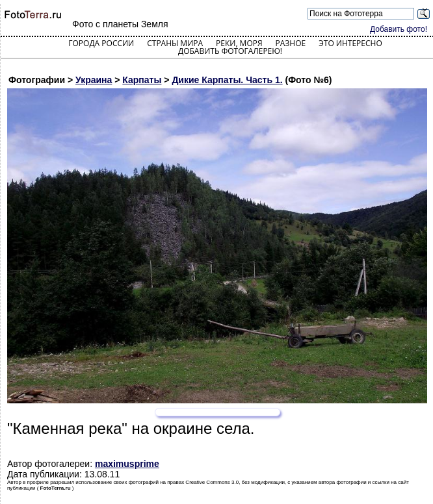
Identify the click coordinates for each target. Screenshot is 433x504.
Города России (101, 43)
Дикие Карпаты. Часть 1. (227, 80)
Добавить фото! (399, 29)
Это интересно (350, 43)
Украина (94, 80)
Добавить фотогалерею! (230, 51)
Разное (291, 43)
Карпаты (142, 80)
